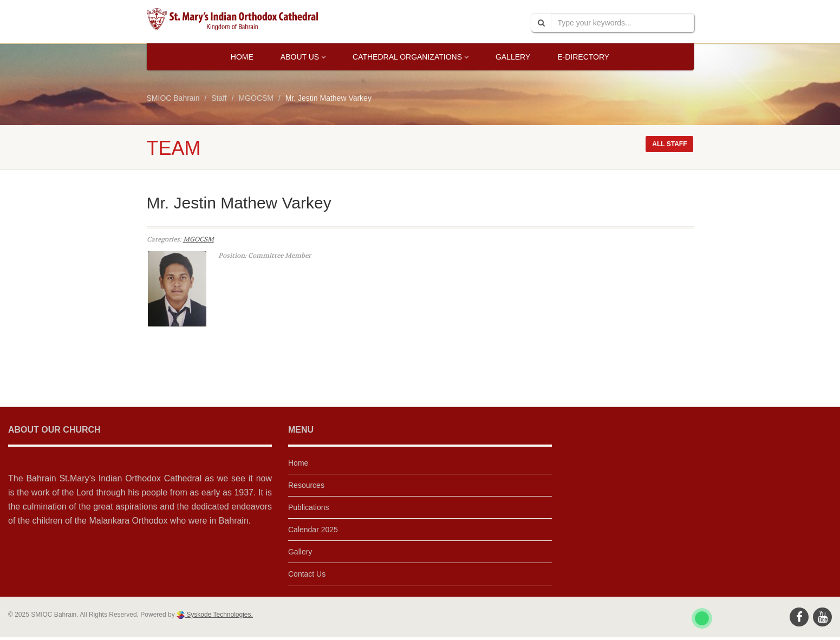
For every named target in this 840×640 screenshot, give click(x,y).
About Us (303, 57)
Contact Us (307, 574)
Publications (309, 507)
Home (242, 57)
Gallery (513, 57)
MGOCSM (198, 239)
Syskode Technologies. (219, 615)
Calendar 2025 (313, 530)
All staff (669, 144)
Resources (306, 485)
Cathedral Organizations (411, 57)
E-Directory (583, 57)
